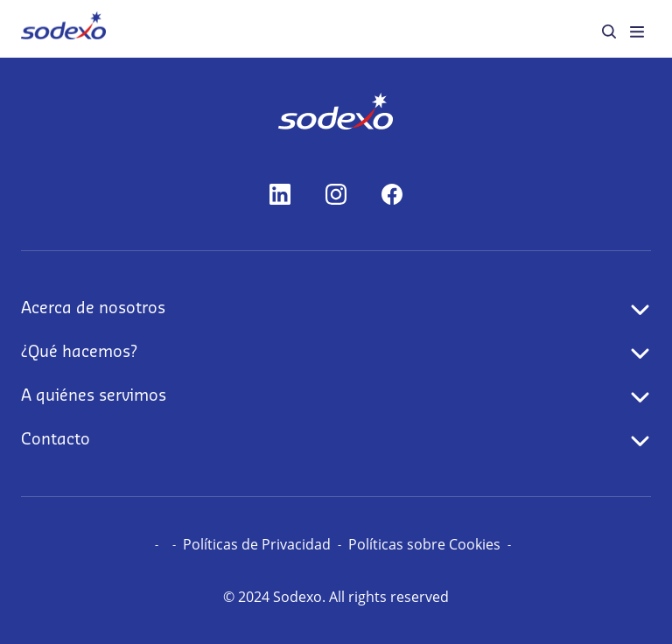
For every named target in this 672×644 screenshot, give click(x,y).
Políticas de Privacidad (257, 544)
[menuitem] (63, 28)
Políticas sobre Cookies (424, 544)
